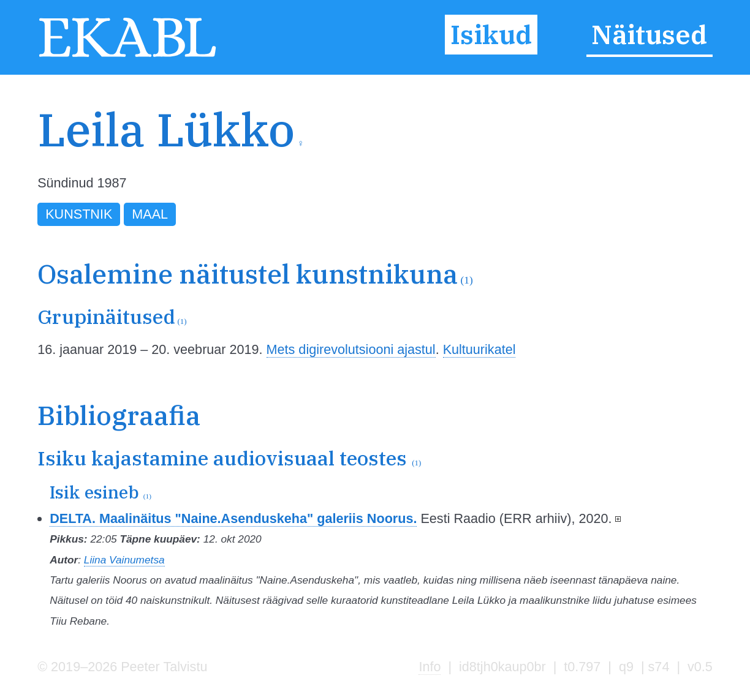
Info (430, 667)
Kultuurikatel (479, 349)
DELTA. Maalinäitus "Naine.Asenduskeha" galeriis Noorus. (233, 518)
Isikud (491, 35)
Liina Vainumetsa (124, 560)
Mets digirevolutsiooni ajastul (351, 349)
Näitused (649, 35)
